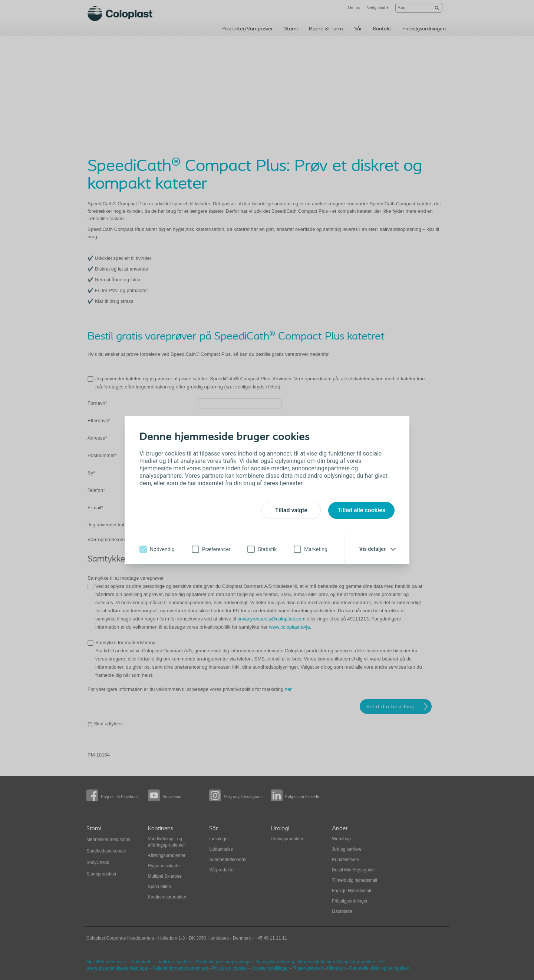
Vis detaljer (373, 549)
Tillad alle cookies (361, 510)
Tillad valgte (291, 510)
